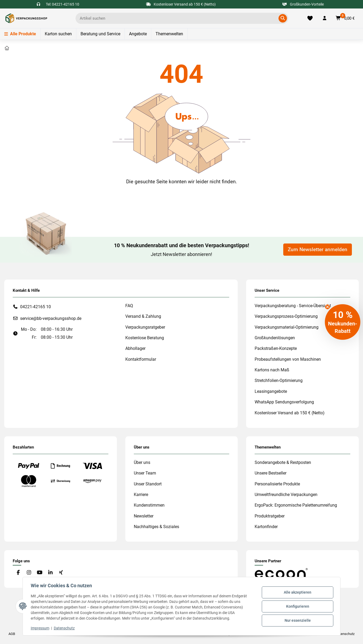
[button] (325, 18)
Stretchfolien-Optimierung (279, 380)
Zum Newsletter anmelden (318, 250)
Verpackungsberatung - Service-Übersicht (293, 306)
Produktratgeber (270, 516)
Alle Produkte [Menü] (20, 34)
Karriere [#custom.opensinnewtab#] (141, 495)
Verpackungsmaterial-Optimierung (287, 327)
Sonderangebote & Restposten (283, 462)
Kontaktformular (141, 359)
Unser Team (145, 473)
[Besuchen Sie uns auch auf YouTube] (40, 573)
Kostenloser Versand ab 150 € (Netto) (290, 413)
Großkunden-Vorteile (303, 4)
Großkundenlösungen (275, 338)
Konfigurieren (297, 606)
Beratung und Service (100, 34)
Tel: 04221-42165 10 (63, 4)
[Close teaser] (327, 307)
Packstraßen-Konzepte (276, 348)
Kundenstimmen (149, 505)
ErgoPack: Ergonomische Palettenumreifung (296, 505)
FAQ (129, 306)
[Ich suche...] (178, 18)
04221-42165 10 (36, 307)
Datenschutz (65, 628)
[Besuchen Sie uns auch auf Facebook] (18, 573)
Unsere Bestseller (271, 473)
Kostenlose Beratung (145, 338)
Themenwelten (169, 34)
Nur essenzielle (297, 620)
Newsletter (144, 516)
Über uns (142, 462)
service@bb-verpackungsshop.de (51, 318)
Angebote (138, 34)
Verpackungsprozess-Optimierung (286, 316)
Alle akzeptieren (297, 593)
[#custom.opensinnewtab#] (281, 573)
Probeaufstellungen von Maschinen (288, 359)
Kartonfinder (266, 527)
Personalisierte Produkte (277, 484)
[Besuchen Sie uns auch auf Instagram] (29, 573)
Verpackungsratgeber (145, 327)
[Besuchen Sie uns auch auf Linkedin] (50, 573)
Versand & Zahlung (143, 316)
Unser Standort (148, 484)
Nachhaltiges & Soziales (156, 527)
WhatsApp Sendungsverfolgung (284, 402)
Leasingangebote (271, 391)
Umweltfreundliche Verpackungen (286, 495)
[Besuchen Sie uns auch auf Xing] (61, 573)
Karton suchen (58, 34)
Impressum (41, 628)
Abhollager (135, 348)
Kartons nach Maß (272, 370)
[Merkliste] (310, 18)
